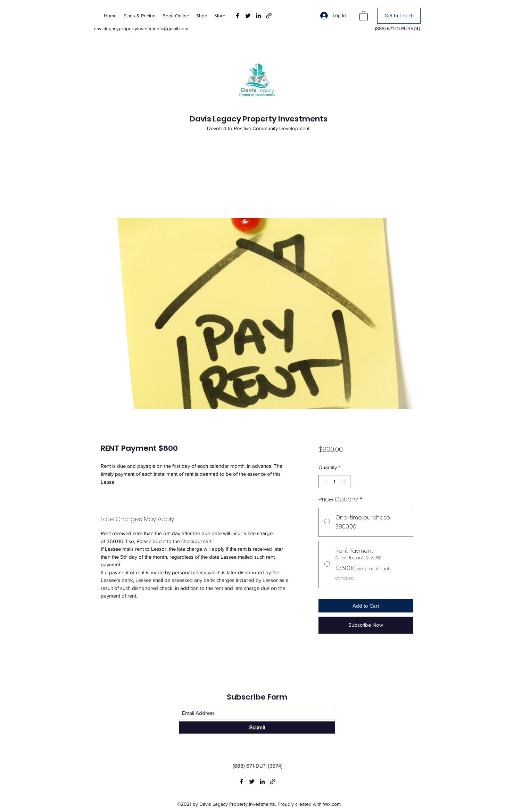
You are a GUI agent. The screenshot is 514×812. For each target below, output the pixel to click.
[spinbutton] (334, 482)
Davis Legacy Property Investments (259, 119)
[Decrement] (324, 482)
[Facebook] (238, 16)
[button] (364, 15)
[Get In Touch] (399, 16)
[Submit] (257, 728)
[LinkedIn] (258, 16)
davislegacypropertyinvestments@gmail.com (141, 28)
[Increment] (345, 482)
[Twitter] (248, 16)
